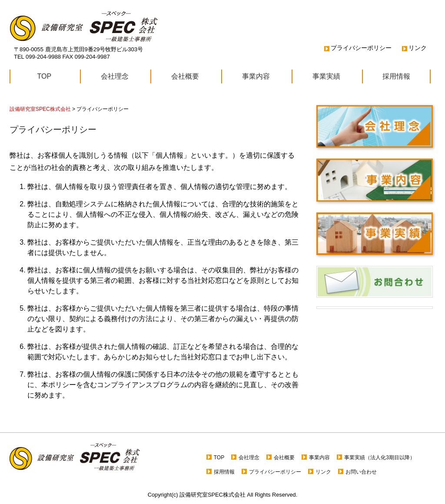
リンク (418, 48)
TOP (45, 76)
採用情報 (396, 76)
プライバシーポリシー (361, 48)
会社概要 (185, 76)
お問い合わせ (361, 472)
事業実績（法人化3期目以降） (380, 458)
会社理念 (115, 76)
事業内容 (256, 76)
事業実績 (326, 76)
